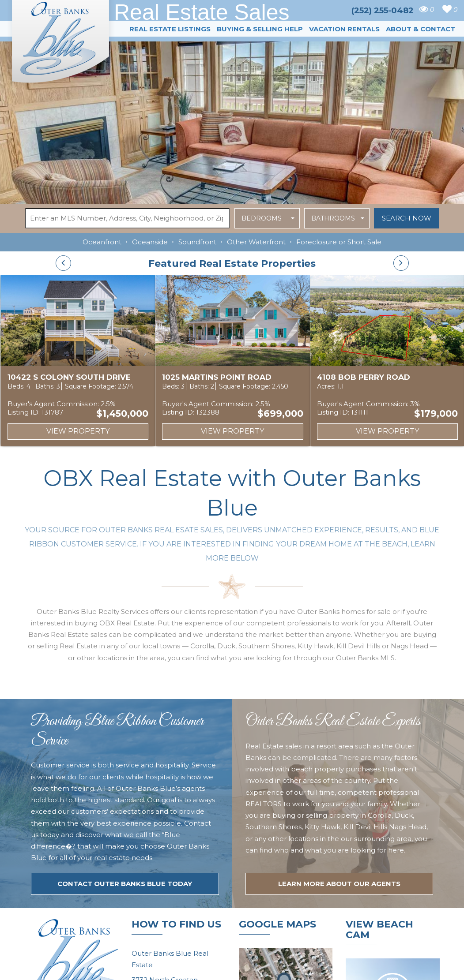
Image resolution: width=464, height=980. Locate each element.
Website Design (326, 968)
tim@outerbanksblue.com (176, 883)
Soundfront (197, 242)
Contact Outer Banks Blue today (125, 744)
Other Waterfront (256, 242)
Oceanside (150, 242)
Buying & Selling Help (260, 29)
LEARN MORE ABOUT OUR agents (339, 744)
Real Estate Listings (170, 29)
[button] (267, 218)
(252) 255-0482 (160, 900)
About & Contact (421, 29)
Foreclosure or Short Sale (339, 242)
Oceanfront (102, 242)
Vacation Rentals (344, 29)
